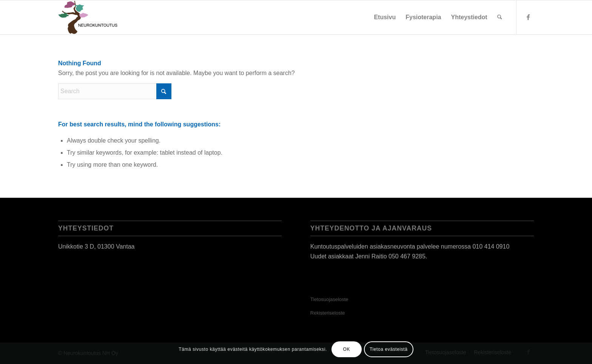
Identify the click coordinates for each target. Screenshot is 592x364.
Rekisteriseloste (328, 313)
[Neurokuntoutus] (88, 17)
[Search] (500, 17)
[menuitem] (385, 17)
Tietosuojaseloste (329, 299)
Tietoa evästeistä (388, 349)
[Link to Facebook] (528, 17)
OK (347, 349)
